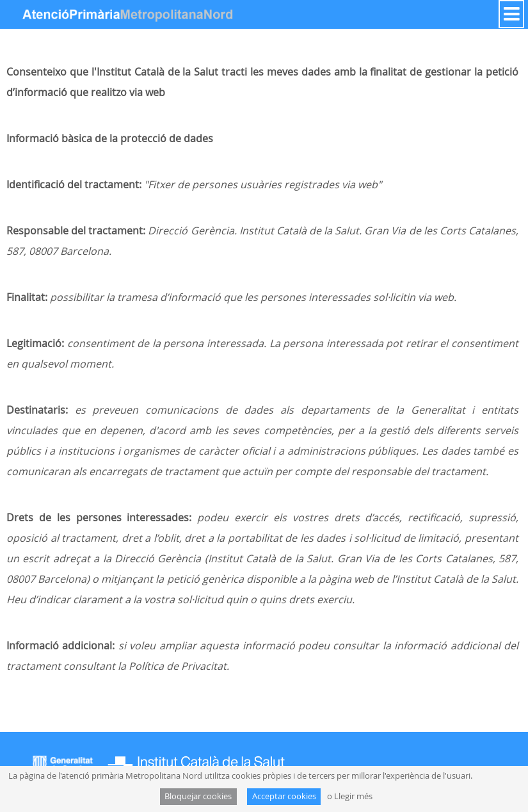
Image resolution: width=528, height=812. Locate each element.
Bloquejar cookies (198, 796)
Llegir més (353, 796)
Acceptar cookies (284, 796)
